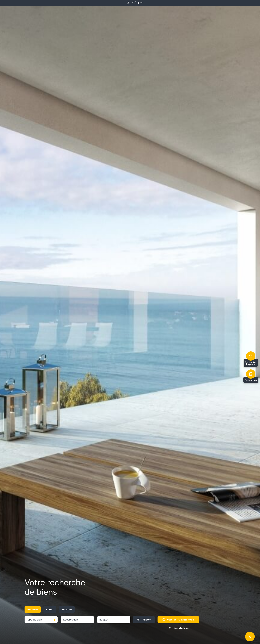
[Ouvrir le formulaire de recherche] (144, 620)
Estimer (67, 609)
